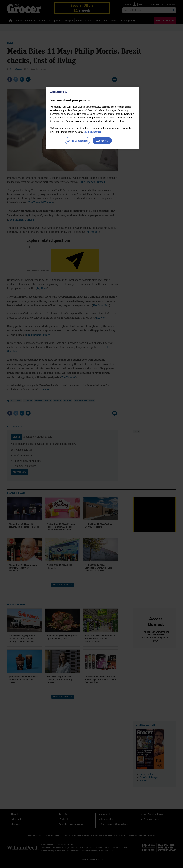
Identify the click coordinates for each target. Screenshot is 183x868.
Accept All (102, 141)
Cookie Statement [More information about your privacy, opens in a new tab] (93, 132)
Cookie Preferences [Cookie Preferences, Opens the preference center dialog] (78, 141)
